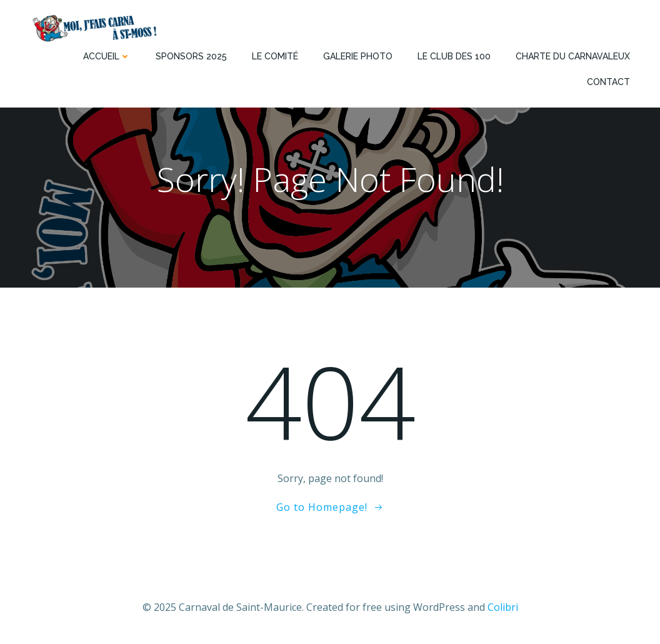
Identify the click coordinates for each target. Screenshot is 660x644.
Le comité (275, 56)
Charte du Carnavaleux (573, 56)
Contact (608, 82)
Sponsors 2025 (191, 56)
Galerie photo (358, 56)
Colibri (503, 607)
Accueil (107, 56)
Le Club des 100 (454, 56)
